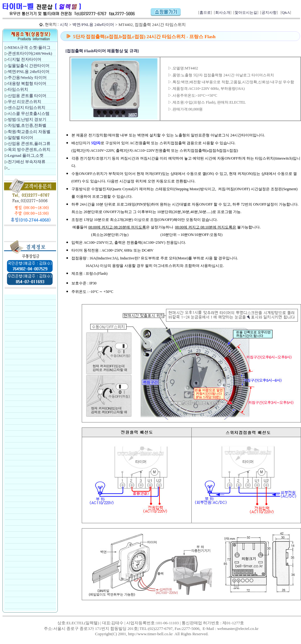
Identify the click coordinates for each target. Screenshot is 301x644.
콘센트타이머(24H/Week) (30, 53)
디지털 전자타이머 (25, 59)
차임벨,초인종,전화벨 (27, 125)
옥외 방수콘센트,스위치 (29, 149)
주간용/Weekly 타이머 (27, 77)
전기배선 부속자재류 (27, 162)
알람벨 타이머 (21, 138)
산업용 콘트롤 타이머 (27, 96)
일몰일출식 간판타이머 (29, 66)
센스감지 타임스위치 (27, 107)
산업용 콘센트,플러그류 (29, 143)
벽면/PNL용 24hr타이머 (93, 25)
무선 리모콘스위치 (25, 102)
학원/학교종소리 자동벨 (30, 132)
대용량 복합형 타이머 (27, 83)
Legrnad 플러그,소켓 (26, 155)
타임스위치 (18, 89)
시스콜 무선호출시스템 (29, 113)
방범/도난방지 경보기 (27, 119)
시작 (64, 25)
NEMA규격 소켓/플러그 (29, 47)
